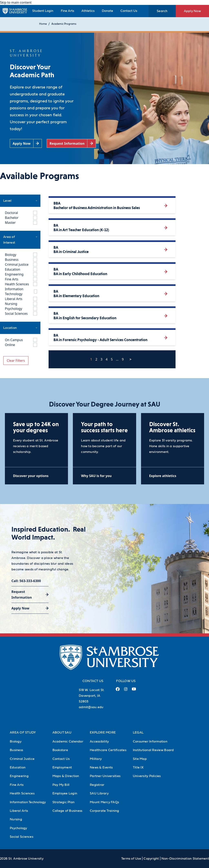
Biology (16, 741)
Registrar (97, 785)
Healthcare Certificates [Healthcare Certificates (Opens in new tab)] (108, 750)
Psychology (18, 828)
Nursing (16, 819)
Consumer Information (150, 741)
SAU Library (99, 793)
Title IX (138, 767)
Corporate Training (104, 811)
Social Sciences (22, 837)
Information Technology (28, 802)
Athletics (88, 11)
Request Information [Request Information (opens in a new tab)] (22, 595)
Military (96, 759)
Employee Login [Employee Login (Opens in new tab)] (65, 793)
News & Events (101, 767)
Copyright (151, 859)
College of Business (67, 811)
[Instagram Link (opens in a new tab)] (126, 691)
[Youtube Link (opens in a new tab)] (134, 691)
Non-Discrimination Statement (185, 859)
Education (18, 767)
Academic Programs (64, 24)
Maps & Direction (66, 776)
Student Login (43, 11)
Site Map (140, 759)
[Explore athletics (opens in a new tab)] (173, 476)
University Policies (147, 776)
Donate (107, 11)
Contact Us (129, 11)
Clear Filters (16, 361)
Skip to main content (16, 2)
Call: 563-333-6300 (26, 581)
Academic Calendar (68, 741)
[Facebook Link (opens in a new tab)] (118, 691)
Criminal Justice (22, 759)
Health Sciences (22, 793)
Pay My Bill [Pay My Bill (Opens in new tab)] (61, 785)
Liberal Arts (19, 811)
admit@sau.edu (91, 707)
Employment (62, 767)
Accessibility (99, 741)
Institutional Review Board (153, 750)
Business (16, 750)
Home (43, 24)
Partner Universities (105, 776)
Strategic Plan (64, 802)
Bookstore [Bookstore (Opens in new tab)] (60, 750)
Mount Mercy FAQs (104, 802)
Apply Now (192, 11)
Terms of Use (131, 859)
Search (162, 11)
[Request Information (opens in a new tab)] (71, 143)
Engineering (19, 776)
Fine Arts (67, 11)
